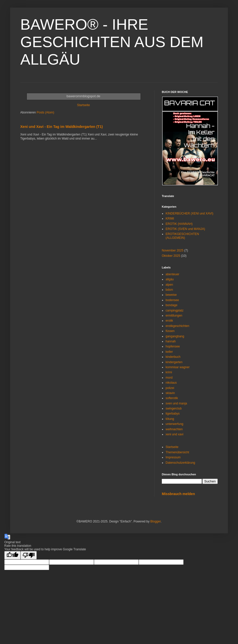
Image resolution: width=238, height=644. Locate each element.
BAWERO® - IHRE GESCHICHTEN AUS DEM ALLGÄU (112, 42)
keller (169, 352)
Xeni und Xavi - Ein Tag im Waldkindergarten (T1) (62, 127)
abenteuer (172, 274)
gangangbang (175, 336)
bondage (172, 305)
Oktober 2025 (171, 256)
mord (169, 378)
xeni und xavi (174, 434)
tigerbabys (173, 414)
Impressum (173, 457)
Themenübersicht (177, 452)
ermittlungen (174, 316)
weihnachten (174, 429)
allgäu (170, 279)
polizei (170, 388)
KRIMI (170, 219)
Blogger (156, 521)
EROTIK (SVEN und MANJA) (185, 229)
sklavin (170, 393)
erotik (169, 321)
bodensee (172, 300)
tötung (170, 419)
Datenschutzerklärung (180, 463)
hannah (171, 341)
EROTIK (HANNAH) (179, 224)
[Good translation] (12, 555)
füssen (170, 331)
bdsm (169, 290)
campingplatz (175, 310)
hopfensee (173, 346)
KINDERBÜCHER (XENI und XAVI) (190, 213)
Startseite (83, 105)
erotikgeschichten (177, 326)
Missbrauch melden (178, 494)
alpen (169, 285)
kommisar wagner (178, 367)
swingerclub (174, 408)
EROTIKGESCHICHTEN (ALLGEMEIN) (182, 236)
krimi (169, 372)
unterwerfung (174, 424)
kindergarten (174, 362)
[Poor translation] (29, 555)
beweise (171, 295)
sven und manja (176, 403)
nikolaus (171, 383)
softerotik (172, 398)
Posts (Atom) (45, 112)
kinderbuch (173, 357)
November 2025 (173, 250)
